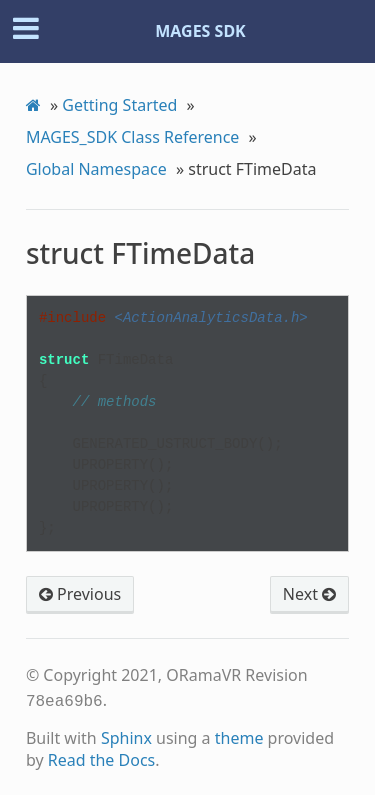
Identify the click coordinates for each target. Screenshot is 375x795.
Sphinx (126, 736)
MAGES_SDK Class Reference (133, 137)
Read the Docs (102, 758)
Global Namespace (96, 169)
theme (239, 736)
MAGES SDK (200, 31)
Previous (80, 594)
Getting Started (119, 105)
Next (309, 594)
